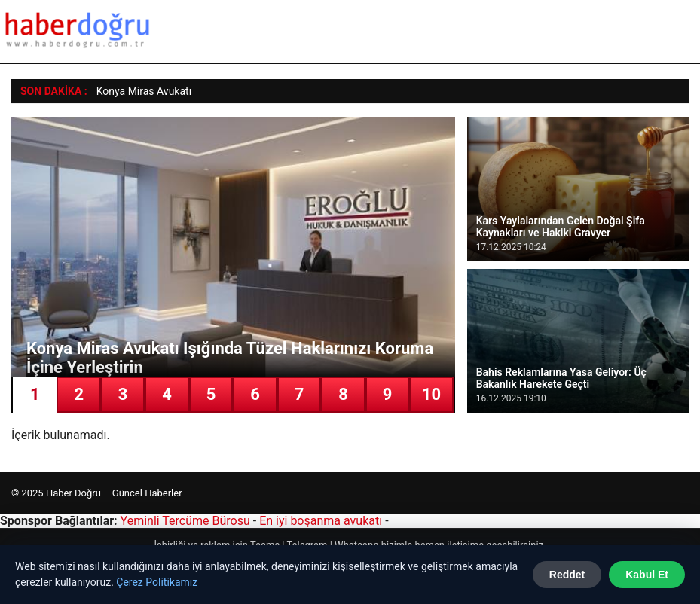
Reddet (567, 575)
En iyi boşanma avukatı (321, 521)
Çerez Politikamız (157, 582)
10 (431, 394)
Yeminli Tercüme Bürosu (185, 521)
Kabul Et (647, 575)
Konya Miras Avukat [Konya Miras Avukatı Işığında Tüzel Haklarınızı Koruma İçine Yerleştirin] (143, 91)
